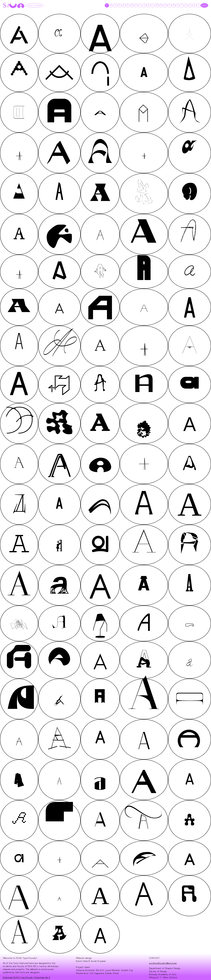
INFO (204, 5)
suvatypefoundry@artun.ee (163, 961)
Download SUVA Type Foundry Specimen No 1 (26, 976)
